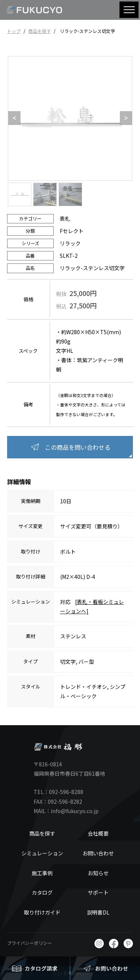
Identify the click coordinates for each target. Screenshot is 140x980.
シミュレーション (42, 853)
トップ (14, 31)
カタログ (42, 892)
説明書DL (98, 912)
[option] (70, 118)
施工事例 (42, 873)
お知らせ (98, 873)
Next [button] (124, 118)
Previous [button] (12, 118)
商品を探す (40, 31)
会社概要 (98, 833)
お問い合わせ (98, 853)
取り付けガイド (42, 912)
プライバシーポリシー (29, 943)
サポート (98, 892)
